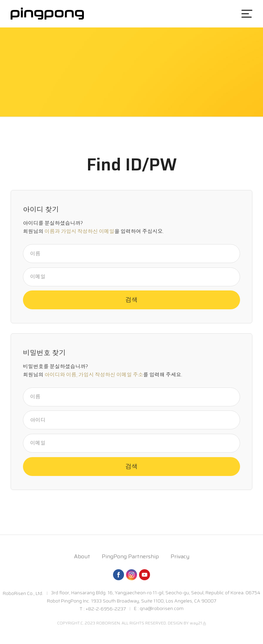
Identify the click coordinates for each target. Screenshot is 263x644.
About (82, 556)
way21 (196, 623)
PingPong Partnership (130, 556)
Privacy (180, 556)
